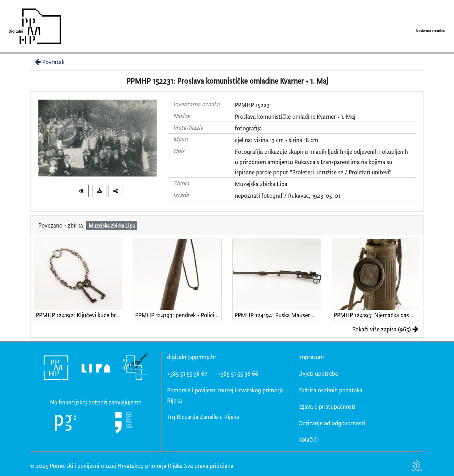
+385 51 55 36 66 (238, 373)
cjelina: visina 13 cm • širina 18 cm (276, 140)
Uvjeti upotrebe (318, 373)
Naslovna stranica (430, 31)
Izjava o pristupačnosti (327, 406)
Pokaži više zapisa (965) (385, 329)
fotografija (248, 128)
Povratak (49, 62)
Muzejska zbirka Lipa (261, 184)
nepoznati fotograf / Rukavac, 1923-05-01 (287, 195)
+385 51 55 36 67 (187, 373)
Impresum (311, 357)
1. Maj (348, 116)
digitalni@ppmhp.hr (192, 357)
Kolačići (308, 439)
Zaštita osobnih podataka (330, 390)
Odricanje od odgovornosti (332, 423)
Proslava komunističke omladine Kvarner (285, 116)
